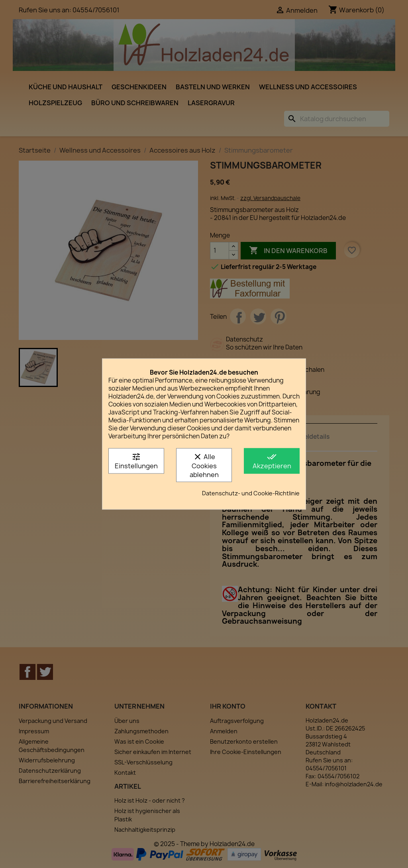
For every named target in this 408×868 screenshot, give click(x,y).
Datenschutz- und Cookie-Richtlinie (251, 493)
